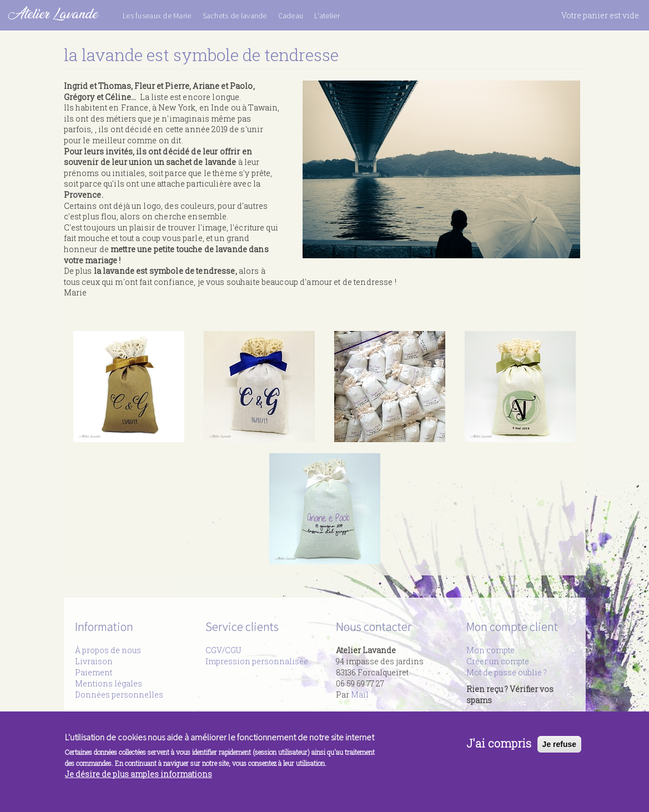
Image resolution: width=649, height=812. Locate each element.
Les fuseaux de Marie (157, 16)
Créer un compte (498, 661)
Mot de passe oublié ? (507, 672)
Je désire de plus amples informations (139, 778)
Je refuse (559, 748)
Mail (360, 695)
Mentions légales (109, 683)
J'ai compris (499, 747)
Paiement (94, 672)
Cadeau (291, 16)
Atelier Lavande (53, 14)
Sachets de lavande (235, 16)
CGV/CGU (223, 650)
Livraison (94, 661)
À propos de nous (108, 650)
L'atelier (327, 16)
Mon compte (490, 650)
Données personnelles (119, 695)
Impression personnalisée (257, 661)
